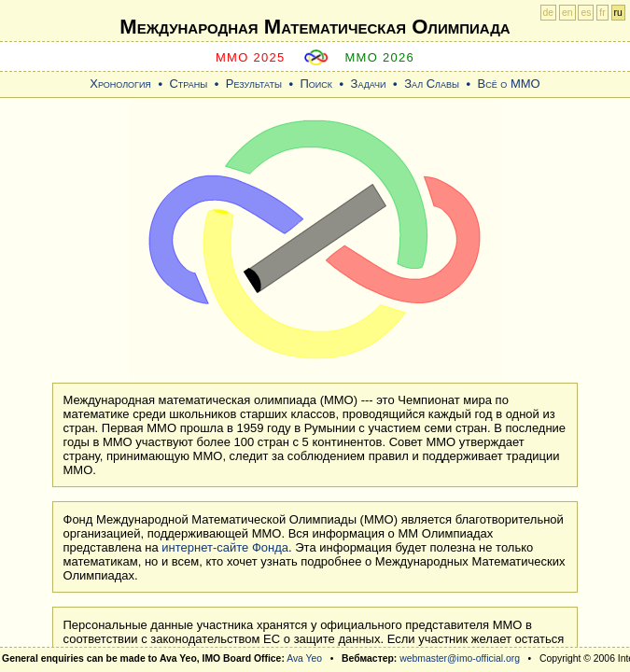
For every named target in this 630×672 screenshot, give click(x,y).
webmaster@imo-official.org (460, 658)
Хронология (120, 84)
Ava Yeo (304, 658)
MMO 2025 (251, 57)
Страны (188, 84)
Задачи (369, 84)
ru (618, 13)
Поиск (316, 84)
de (549, 13)
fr (602, 13)
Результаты (254, 84)
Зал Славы (432, 84)
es (586, 13)
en (567, 13)
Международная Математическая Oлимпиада (315, 27)
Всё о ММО (509, 84)
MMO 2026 (379, 57)
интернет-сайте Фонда (225, 547)
